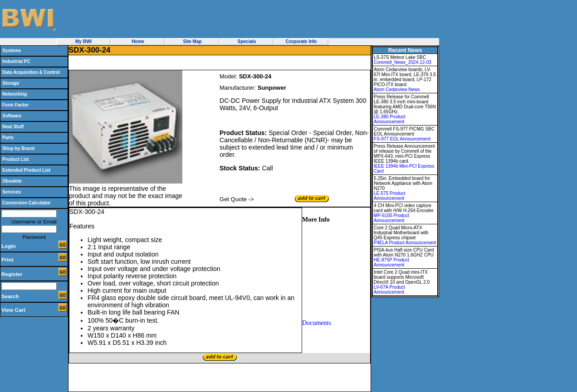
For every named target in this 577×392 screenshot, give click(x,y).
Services (12, 192)
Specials (247, 41)
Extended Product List (26, 170)
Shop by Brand (18, 148)
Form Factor (15, 105)
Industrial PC (16, 61)
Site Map (192, 41)
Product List (15, 159)
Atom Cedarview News (397, 90)
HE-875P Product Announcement (391, 262)
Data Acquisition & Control (31, 72)
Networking (15, 94)
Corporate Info (301, 41)
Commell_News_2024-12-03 (403, 62)
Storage (11, 83)
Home (138, 41)
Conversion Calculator (27, 203)
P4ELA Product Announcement (405, 243)
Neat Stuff (13, 127)
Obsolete (12, 181)
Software (12, 116)
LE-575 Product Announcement (390, 196)
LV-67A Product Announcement (389, 290)
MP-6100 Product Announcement (391, 218)
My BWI (83, 41)
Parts (8, 138)
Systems (12, 51)
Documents (317, 323)
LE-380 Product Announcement (390, 119)
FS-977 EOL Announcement (402, 139)
